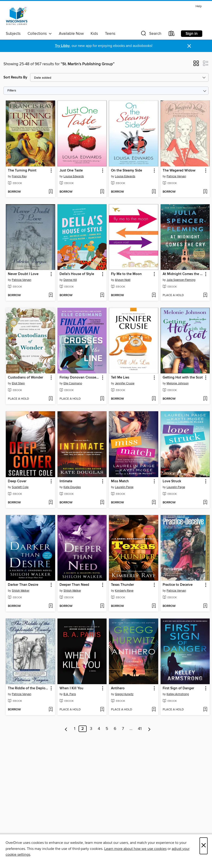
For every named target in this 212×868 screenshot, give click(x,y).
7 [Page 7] (123, 729)
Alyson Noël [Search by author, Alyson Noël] (123, 280)
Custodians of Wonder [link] (25, 378)
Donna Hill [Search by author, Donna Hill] (70, 280)
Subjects (13, 34)
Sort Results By (15, 77)
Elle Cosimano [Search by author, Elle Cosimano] (73, 383)
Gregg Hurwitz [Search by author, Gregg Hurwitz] (124, 694)
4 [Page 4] (99, 729)
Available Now (71, 34)
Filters (12, 91)
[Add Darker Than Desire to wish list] (51, 606)
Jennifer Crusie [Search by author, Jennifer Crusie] (125, 383)
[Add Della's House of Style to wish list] (102, 295)
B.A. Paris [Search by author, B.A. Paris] (70, 694)
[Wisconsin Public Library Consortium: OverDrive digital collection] (17, 16)
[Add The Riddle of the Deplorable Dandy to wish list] (51, 710)
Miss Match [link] (120, 481)
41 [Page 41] (140, 729)
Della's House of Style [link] (77, 274)
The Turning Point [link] (22, 171)
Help (199, 6)
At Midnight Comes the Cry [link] (183, 274)
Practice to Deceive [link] (178, 585)
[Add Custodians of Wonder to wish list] (51, 399)
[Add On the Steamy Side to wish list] (154, 192)
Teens (110, 34)
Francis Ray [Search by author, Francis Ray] (19, 176)
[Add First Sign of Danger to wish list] (205, 710)
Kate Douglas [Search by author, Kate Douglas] (72, 487)
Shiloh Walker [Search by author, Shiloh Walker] (21, 591)
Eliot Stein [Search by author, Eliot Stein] (18, 383)
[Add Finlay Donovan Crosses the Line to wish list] (102, 399)
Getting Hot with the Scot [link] (183, 378)
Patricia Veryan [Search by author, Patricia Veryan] (176, 176)
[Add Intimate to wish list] (102, 503)
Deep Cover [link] (17, 481)
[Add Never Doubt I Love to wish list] (51, 295)
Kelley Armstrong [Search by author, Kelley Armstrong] (178, 694)
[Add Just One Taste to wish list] (102, 192)
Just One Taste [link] (71, 171)
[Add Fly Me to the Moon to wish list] (154, 295)
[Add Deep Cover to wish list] (51, 503)
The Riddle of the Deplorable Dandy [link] (28, 688)
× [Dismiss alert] (189, 46)
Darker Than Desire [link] (23, 585)
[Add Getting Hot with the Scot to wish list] (205, 399)
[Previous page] (66, 729)
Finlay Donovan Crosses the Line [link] (80, 378)
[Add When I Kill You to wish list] (102, 710)
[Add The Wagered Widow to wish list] (205, 192)
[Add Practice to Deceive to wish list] (205, 606)
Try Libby (62, 46)
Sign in (192, 34)
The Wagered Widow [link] (179, 171)
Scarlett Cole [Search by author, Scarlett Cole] (20, 487)
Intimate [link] (66, 481)
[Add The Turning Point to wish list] (51, 192)
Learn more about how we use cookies (135, 849)
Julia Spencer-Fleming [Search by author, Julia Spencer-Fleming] (181, 280)
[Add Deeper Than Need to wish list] (102, 606)
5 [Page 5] (107, 729)
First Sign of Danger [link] (178, 688)
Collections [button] (40, 34)
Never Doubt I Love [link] (23, 274)
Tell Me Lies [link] (120, 378)
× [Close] (204, 846)
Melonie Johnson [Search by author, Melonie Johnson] (178, 383)
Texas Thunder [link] (122, 585)
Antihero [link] (118, 688)
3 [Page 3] (91, 729)
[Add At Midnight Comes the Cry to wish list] (205, 295)
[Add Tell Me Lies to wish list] (154, 399)
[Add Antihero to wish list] (154, 710)
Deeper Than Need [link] (74, 585)
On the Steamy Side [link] (127, 171)
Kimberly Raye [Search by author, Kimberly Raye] (124, 591)
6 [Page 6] (115, 729)
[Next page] (149, 729)
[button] (151, 34)
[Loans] (172, 34)
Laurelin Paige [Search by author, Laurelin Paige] (124, 487)
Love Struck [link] (172, 481)
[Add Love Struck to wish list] (205, 503)
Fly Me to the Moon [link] (126, 274)
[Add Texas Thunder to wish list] (154, 606)
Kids (94, 34)
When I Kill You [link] (71, 688)
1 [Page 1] (75, 729)
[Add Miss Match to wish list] (154, 503)
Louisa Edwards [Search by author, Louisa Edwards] (74, 176)
